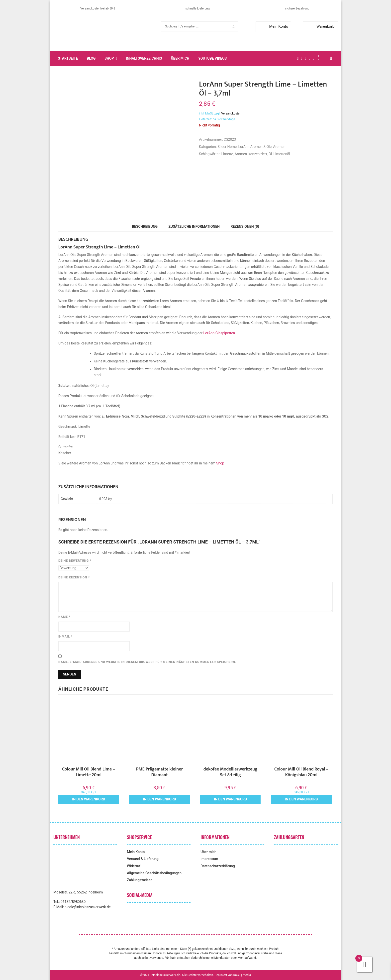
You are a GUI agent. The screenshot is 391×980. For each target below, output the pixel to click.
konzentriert (258, 154)
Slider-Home (227, 147)
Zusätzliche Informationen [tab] (194, 226)
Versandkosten (231, 113)
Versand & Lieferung (143, 859)
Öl (270, 154)
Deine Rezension (74, 577)
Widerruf (134, 866)
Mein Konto (273, 26)
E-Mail (65, 637)
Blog (91, 58)
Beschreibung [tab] (145, 226)
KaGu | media (242, 975)
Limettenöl (282, 154)
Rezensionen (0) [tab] (245, 226)
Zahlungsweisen (140, 880)
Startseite (68, 58)
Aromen (279, 147)
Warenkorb (320, 26)
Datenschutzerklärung (218, 866)
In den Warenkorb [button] (89, 799)
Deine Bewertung (75, 561)
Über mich (180, 58)
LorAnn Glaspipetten (219, 333)
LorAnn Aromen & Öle (255, 147)
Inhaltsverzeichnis (144, 58)
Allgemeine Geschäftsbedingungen (154, 873)
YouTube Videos (212, 58)
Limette (227, 154)
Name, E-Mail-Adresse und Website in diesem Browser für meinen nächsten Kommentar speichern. (147, 662)
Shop (109, 58)
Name (64, 617)
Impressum (209, 859)
